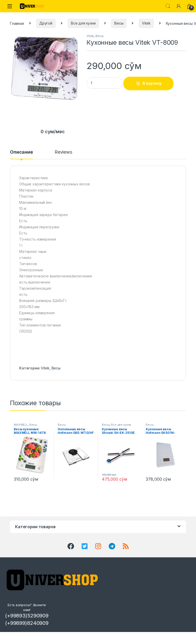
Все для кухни (83, 23)
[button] (74, 39)
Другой (46, 23)
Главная (17, 23)
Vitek (146, 23)
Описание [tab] (21, 167)
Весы (119, 23)
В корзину (152, 83)
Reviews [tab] (63, 167)
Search (168, 6)
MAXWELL (21, 439)
